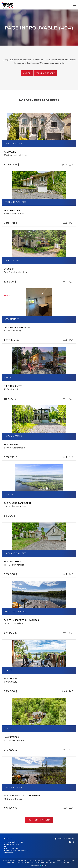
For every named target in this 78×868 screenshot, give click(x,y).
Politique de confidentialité (25, 862)
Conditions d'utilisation (44, 862)
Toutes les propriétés (39, 820)
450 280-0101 (13, 849)
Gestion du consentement (62, 862)
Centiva (44, 865)
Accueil (27, 73)
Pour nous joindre (45, 73)
